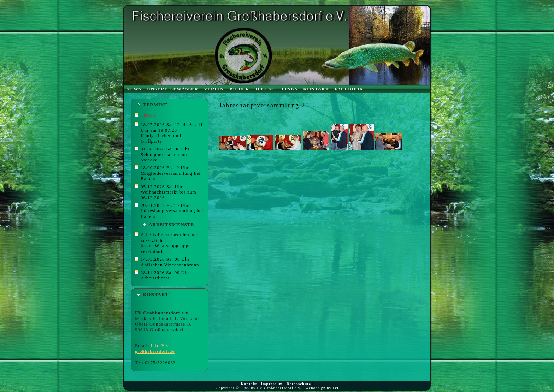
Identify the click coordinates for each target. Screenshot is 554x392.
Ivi (336, 388)
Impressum (272, 384)
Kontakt (249, 384)
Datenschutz (299, 384)
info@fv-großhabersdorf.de (155, 348)
